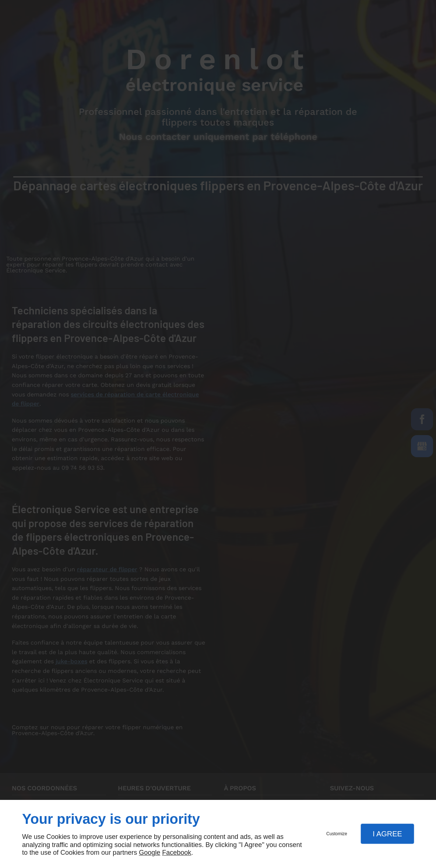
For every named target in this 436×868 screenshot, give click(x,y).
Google (150, 853)
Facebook (177, 853)
